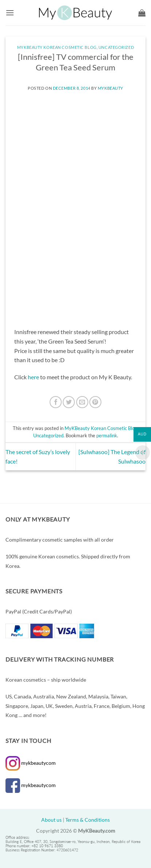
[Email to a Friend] (82, 402)
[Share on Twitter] (69, 402)
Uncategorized (116, 47)
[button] (10, 13)
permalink (107, 435)
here (33, 377)
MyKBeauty (111, 88)
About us (51, 820)
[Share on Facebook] (56, 402)
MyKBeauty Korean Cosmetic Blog (57, 47)
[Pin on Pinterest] (95, 402)
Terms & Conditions (88, 820)
